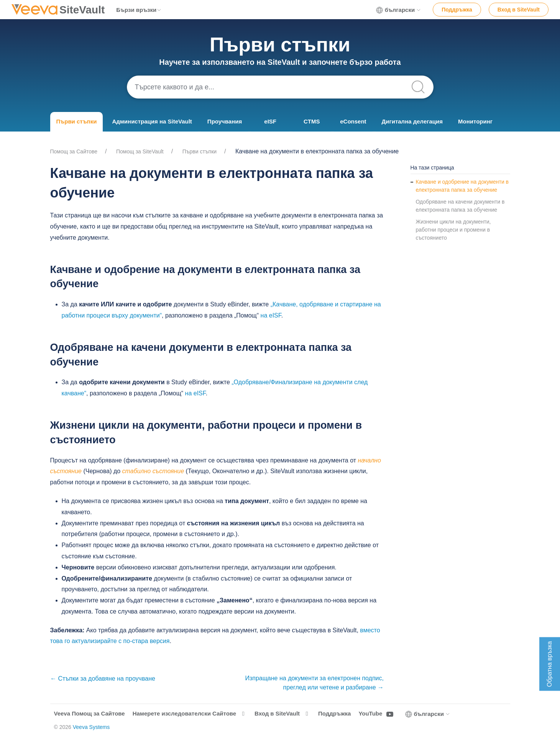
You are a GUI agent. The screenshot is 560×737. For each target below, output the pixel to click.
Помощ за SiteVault (140, 151)
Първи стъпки (77, 121)
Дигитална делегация (412, 121)
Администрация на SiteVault (152, 121)
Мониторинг (475, 121)
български (399, 10)
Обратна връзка (549, 664)
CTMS (312, 121)
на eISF (271, 315)
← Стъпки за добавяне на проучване (103, 679)
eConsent (353, 121)
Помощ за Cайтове (74, 151)
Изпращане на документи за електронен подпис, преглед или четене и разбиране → (314, 683)
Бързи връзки (139, 10)
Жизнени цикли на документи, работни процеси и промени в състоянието (453, 230)
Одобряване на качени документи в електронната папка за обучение (460, 206)
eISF (270, 121)
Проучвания (225, 121)
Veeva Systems (91, 727)
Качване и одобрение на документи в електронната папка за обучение (462, 186)
